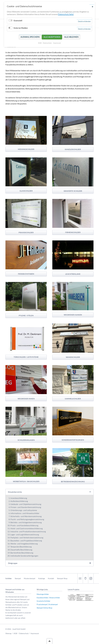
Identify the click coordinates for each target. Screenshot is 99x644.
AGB (15, 633)
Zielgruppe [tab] (13, 563)
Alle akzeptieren (52, 37)
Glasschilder (26, 191)
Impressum (35, 633)
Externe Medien (21, 28)
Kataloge (42, 578)
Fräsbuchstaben (26, 274)
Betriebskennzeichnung (73, 482)
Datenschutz (24, 633)
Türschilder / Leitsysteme (26, 357)
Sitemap (8, 633)
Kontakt (51, 578)
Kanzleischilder (73, 149)
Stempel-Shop (62, 578)
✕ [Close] (92, 7)
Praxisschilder (26, 232)
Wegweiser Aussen (73, 315)
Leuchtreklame (73, 274)
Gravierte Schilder (73, 191)
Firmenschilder (73, 232)
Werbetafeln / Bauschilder (26, 481)
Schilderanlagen (26, 440)
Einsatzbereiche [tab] (15, 492)
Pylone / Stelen (26, 316)
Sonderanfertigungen (73, 440)
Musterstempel (30, 578)
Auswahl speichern (30, 37)
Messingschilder (26, 149)
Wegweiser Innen (26, 399)
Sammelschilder (73, 399)
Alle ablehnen (71, 37)
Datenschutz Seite (66, 14)
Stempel (18, 578)
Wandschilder (73, 357)
